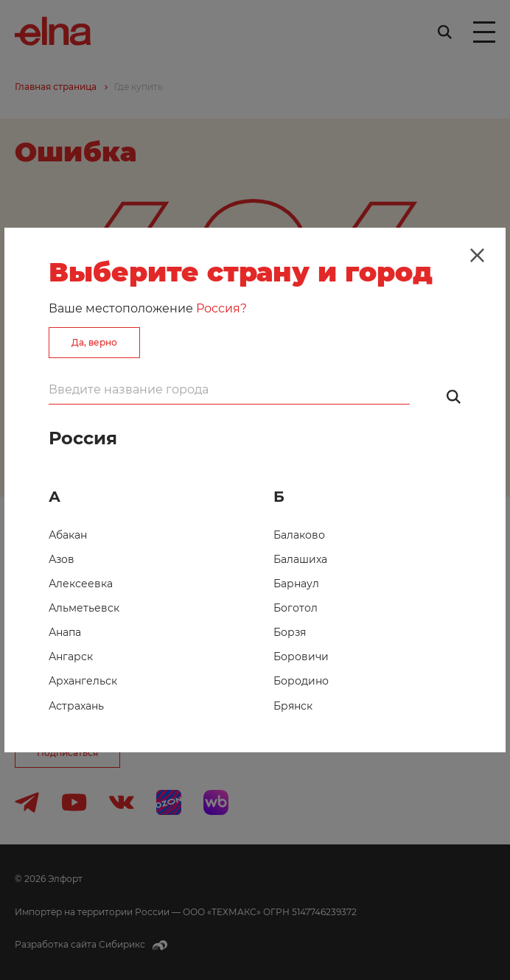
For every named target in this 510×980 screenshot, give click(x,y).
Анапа (65, 632)
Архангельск (83, 681)
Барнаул (296, 584)
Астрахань (76, 706)
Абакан (68, 535)
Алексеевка (81, 584)
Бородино (301, 681)
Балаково (299, 535)
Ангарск (71, 657)
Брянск (293, 706)
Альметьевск (84, 608)
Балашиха (300, 559)
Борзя (290, 632)
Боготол (296, 608)
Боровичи (301, 657)
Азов (62, 559)
